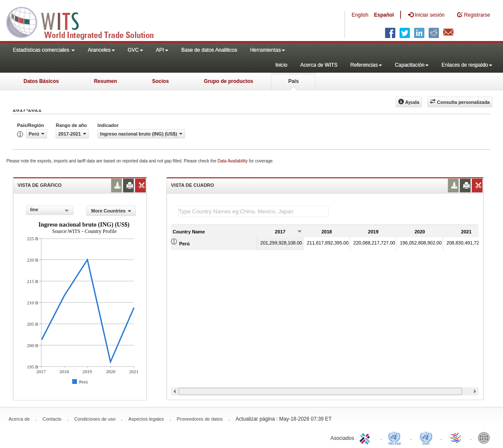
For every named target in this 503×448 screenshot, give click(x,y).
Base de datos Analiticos (209, 50)
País (293, 81)
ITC (366, 437)
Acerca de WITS (319, 65)
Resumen (106, 81)
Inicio (281, 65)
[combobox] (50, 210)
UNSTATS (426, 437)
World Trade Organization (456, 437)
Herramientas (268, 50)
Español (384, 15)
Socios (160, 81)
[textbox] (253, 211)
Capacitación (412, 65)
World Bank (486, 437)
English (360, 15)
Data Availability (233, 161)
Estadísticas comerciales (44, 50)
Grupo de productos (228, 81)
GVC (135, 50)
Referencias (366, 65)
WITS (85, 21)
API (162, 50)
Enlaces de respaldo (467, 65)
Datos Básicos (41, 81)
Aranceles (101, 50)
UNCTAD (396, 437)
